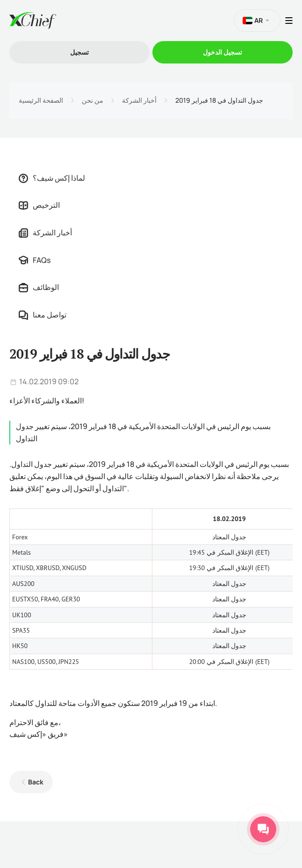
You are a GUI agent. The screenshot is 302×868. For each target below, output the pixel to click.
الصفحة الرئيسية (41, 100)
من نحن (93, 100)
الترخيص (39, 205)
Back (36, 782)
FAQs (35, 260)
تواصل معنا (43, 315)
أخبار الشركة (139, 100)
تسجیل (79, 52)
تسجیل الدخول (223, 52)
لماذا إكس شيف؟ (52, 178)
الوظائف (39, 287)
